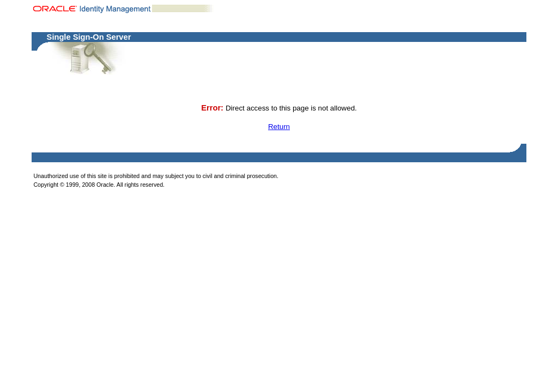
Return (279, 127)
